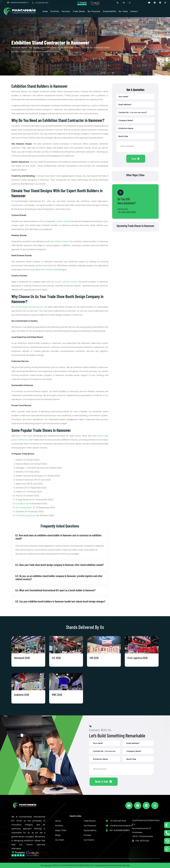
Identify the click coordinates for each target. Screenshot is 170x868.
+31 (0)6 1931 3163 (42, 3)
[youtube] (129, 805)
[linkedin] (146, 805)
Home (45, 11)
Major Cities (61, 830)
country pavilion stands (66, 282)
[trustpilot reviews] (82, 3)
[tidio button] (167, 825)
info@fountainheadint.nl (19, 2)
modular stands (61, 241)
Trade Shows (79, 11)
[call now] (167, 833)
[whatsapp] (167, 849)
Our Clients (89, 839)
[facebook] (138, 805)
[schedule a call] (167, 841)
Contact (134, 11)
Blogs (58, 835)
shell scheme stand (49, 269)
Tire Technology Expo (26, 515)
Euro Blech (21, 504)
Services (66, 11)
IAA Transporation (24, 508)
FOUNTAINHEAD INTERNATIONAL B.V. (77, 865)
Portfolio (55, 11)
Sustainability (110, 11)
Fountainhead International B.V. (29, 307)
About (58, 820)
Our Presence (94, 11)
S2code (126, 865)
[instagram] (155, 805)
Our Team (123, 11)
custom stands (63, 221)
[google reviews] (95, 3)
